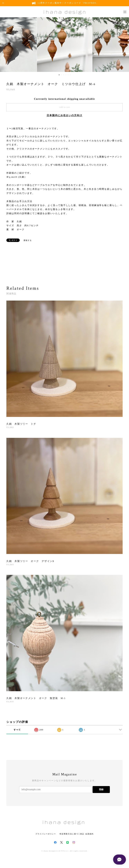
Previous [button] (5, 44)
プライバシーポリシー (46, 834)
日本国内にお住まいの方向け (64, 115)
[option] (65, 44)
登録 (101, 789)
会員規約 (89, 834)
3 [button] (64, 75)
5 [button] (68, 75)
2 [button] (61, 75)
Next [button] (124, 44)
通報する (28, 240)
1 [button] (59, 75)
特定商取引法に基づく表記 (72, 834)
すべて (17, 730)
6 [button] (70, 75)
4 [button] (66, 75)
